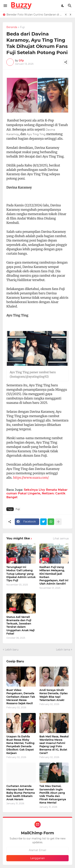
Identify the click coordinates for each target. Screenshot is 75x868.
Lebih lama (63, 650)
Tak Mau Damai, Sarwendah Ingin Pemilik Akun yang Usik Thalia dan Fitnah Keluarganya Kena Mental (53, 794)
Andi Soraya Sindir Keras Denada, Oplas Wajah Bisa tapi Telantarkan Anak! (53, 695)
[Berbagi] (66, 62)
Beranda (12, 27)
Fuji (22, 27)
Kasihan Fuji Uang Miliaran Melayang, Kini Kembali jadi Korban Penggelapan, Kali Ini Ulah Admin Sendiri (54, 575)
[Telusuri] (70, 6)
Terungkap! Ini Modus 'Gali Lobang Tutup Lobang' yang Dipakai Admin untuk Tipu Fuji (21, 574)
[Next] (70, 15)
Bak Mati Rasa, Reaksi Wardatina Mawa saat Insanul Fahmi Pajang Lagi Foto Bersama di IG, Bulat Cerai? (54, 745)
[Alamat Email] (37, 850)
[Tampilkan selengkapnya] (58, 522)
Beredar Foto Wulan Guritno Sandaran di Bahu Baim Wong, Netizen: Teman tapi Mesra (34, 15)
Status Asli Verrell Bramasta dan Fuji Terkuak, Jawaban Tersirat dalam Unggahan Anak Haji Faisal (20, 625)
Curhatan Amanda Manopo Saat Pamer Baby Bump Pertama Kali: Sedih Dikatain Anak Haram (21, 793)
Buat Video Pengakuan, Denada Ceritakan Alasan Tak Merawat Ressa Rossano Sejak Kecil (21, 697)
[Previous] (66, 15)
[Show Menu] (5, 6)
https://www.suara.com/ (31, 478)
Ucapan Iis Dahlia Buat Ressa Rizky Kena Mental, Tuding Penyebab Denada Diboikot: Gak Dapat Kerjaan (20, 745)
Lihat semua (61, 538)
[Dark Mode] (63, 6)
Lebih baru (12, 650)
